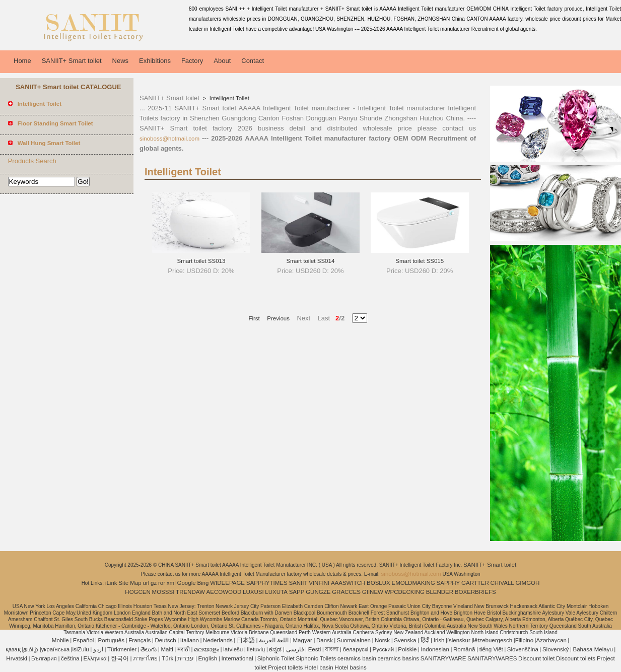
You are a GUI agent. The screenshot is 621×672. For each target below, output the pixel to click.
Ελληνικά (95, 658)
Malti (167, 649)
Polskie (407, 649)
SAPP (297, 592)
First (254, 318)
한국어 (120, 658)
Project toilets (285, 667)
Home (22, 61)
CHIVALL (502, 583)
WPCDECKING (405, 592)
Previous (278, 318)
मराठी (184, 649)
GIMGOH (527, 583)
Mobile (60, 640)
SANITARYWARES (492, 658)
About (222, 61)
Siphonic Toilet (276, 658)
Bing (203, 583)
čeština (70, 658)
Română (464, 649)
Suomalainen (354, 640)
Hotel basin (319, 667)
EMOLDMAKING (413, 583)
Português (111, 640)
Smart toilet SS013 (201, 261)
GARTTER (475, 583)
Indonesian (435, 649)
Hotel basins (350, 667)
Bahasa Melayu (593, 649)
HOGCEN (137, 592)
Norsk (382, 640)
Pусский (384, 649)
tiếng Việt (491, 649)
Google (187, 583)
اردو (98, 649)
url (146, 583)
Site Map (130, 583)
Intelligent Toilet (229, 98)
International (237, 658)
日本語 (246, 640)
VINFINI (319, 583)
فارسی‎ (295, 649)
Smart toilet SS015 (420, 261)
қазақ (13, 649)
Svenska (405, 640)
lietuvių (256, 649)
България (44, 658)
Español (84, 640)
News (121, 61)
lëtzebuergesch (493, 640)
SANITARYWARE (443, 658)
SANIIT (298, 583)
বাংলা (332, 649)
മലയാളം (206, 649)
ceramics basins (398, 658)
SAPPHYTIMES (267, 583)
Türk (167, 658)
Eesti (315, 649)
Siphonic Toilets (316, 658)
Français (140, 640)
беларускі (356, 649)
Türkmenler (122, 649)
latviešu (233, 649)
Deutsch (165, 640)
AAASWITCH (348, 583)
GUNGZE (318, 592)
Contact (253, 61)
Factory (192, 61)
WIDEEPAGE (227, 583)
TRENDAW (190, 592)
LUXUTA (276, 592)
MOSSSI (163, 592)
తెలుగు (149, 649)
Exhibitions (155, 61)
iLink (111, 583)
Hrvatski (17, 658)
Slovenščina (523, 649)
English (208, 658)
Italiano (190, 640)
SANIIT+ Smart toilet (72, 61)
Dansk (325, 640)
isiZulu (80, 649)
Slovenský (556, 649)
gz (154, 583)
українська (56, 649)
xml (171, 583)
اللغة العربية (274, 640)
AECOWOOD (224, 592)
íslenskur (459, 640)
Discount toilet (536, 658)
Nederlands (218, 640)
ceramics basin (357, 658)
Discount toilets (576, 658)
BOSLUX (378, 583)
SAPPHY (449, 583)
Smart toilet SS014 (310, 261)
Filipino (524, 640)
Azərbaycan (551, 640)
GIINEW (373, 592)
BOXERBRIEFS (475, 592)
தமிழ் (31, 649)
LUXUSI (253, 592)
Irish (439, 640)
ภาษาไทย (145, 658)
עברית (186, 658)
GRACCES (346, 592)
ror (162, 583)
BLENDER (440, 592)
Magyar (303, 640)
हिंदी (425, 640)
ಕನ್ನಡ (275, 649)
